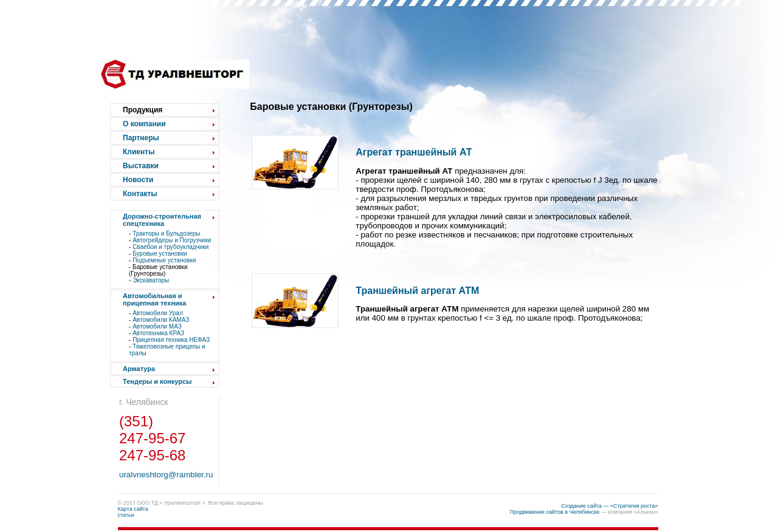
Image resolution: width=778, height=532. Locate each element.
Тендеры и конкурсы (157, 381)
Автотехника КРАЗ (158, 333)
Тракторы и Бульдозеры (166, 234)
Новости (138, 180)
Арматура (139, 369)
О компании (144, 124)
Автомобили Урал (158, 313)
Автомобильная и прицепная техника (154, 299)
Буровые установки (160, 254)
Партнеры (141, 138)
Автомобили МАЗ (157, 326)
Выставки (141, 166)
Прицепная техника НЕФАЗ (171, 340)
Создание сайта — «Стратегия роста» (609, 506)
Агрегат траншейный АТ (414, 152)
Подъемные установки (164, 260)
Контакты (140, 194)
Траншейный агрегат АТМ (417, 291)
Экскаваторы (151, 280)
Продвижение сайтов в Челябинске (555, 512)
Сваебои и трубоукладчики (170, 247)
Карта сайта (133, 509)
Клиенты (139, 152)
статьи (126, 515)
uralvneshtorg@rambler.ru (166, 475)
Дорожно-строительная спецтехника (162, 220)
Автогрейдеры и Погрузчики (172, 240)
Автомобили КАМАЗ (161, 320)
